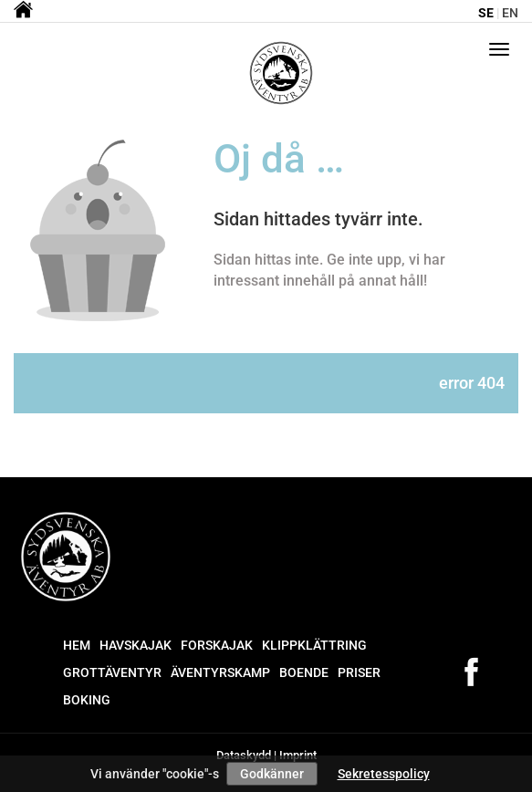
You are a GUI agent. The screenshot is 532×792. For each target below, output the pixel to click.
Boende (304, 672)
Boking (87, 700)
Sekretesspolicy (384, 774)
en (510, 13)
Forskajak (217, 645)
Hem (77, 645)
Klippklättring (314, 645)
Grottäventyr (112, 672)
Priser (359, 672)
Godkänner (272, 774)
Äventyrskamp (220, 672)
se (486, 13)
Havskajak (136, 645)
